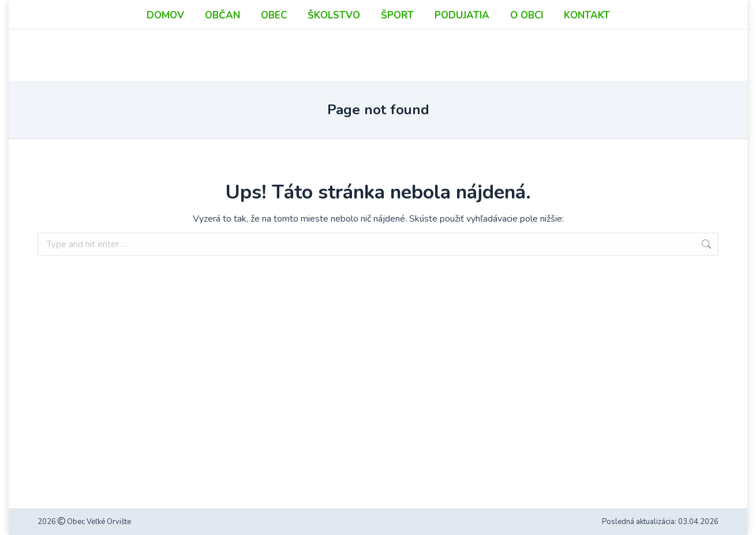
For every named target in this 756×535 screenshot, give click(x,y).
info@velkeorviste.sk (577, 20)
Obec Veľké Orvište (98, 522)
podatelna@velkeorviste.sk (589, 33)
